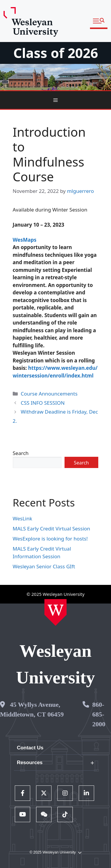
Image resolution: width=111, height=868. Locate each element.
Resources (30, 763)
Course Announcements (49, 394)
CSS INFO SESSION (43, 403)
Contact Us (30, 748)
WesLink (22, 518)
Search (21, 453)
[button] (99, 21)
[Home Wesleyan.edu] (55, 612)
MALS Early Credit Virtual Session (52, 529)
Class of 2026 (56, 53)
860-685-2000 (99, 714)
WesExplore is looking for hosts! (50, 539)
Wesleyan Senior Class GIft (44, 566)
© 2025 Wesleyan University (55, 852)
